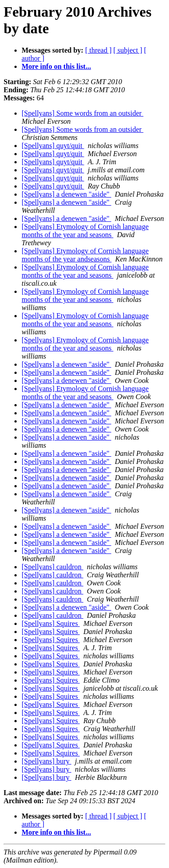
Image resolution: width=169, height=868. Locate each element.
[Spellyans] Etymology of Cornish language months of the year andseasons (85, 255)
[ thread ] (98, 50)
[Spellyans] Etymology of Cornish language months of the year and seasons (85, 231)
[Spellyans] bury (46, 761)
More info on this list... (56, 66)
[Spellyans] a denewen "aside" (66, 194)
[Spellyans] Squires (51, 623)
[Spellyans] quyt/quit (53, 146)
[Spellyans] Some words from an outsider (82, 113)
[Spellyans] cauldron (53, 567)
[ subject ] (128, 50)
